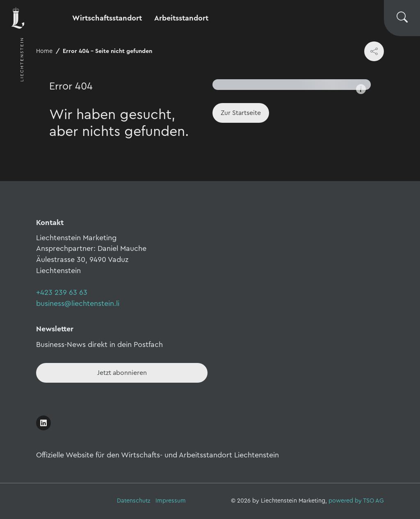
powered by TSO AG (356, 501)
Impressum (171, 501)
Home (44, 51)
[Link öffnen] (43, 423)
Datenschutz (134, 501)
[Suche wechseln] (402, 18)
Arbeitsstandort (181, 18)
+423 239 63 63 (62, 292)
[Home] (241, 113)
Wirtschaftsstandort (107, 18)
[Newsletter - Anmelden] (122, 373)
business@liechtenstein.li (78, 303)
